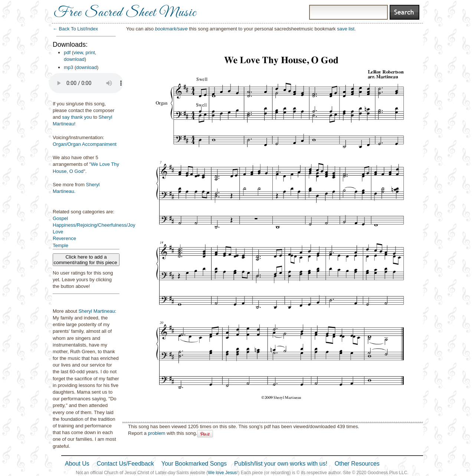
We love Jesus (222, 473)
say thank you (77, 117)
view (78, 52)
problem (156, 433)
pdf (67, 52)
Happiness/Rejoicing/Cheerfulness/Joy (94, 225)
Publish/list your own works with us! (281, 464)
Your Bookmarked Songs (194, 464)
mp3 (68, 67)
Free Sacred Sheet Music (125, 13)
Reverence (64, 238)
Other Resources (357, 464)
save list (346, 29)
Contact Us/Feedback (125, 464)
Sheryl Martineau (96, 311)
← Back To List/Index (75, 29)
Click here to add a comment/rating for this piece (86, 260)
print (90, 52)
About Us (77, 464)
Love (58, 232)
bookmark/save (171, 29)
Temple (60, 245)
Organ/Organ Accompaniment (85, 144)
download (74, 59)
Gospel (60, 218)
